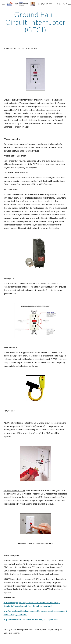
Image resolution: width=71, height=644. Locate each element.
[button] (3, 4)
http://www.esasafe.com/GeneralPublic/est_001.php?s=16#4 (31, 619)
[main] (36, 22)
